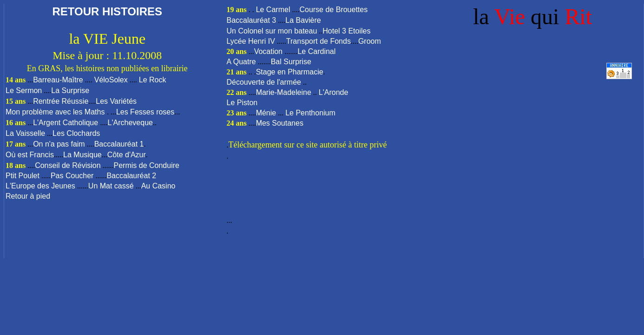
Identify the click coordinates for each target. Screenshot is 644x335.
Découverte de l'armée (264, 82)
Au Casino (158, 186)
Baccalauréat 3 (252, 20)
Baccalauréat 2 (131, 176)
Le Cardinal (316, 51)
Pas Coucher (72, 176)
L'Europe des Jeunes (40, 186)
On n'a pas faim (59, 144)
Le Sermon (24, 90)
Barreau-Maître (58, 80)
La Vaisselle (25, 133)
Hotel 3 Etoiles (346, 31)
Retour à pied (28, 196)
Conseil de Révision (68, 165)
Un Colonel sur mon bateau (272, 31)
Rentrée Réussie (61, 101)
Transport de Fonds (319, 41)
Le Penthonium (310, 113)
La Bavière (303, 20)
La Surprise (70, 90)
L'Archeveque (130, 123)
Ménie (266, 113)
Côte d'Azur (127, 155)
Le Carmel (273, 10)
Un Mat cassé (111, 186)
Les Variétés (116, 101)
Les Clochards (76, 133)
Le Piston (242, 103)
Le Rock (153, 80)
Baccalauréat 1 (119, 144)
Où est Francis (30, 155)
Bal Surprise (291, 62)
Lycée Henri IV (251, 41)
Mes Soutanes (280, 123)
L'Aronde (334, 92)
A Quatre (241, 62)
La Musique (82, 155)
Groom (370, 41)
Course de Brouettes (333, 10)
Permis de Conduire (147, 165)
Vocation (269, 51)
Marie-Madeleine (284, 92)
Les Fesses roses (145, 112)
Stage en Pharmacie (290, 72)
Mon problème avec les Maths (56, 112)
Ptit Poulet (23, 176)
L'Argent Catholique (66, 123)
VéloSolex (111, 80)
